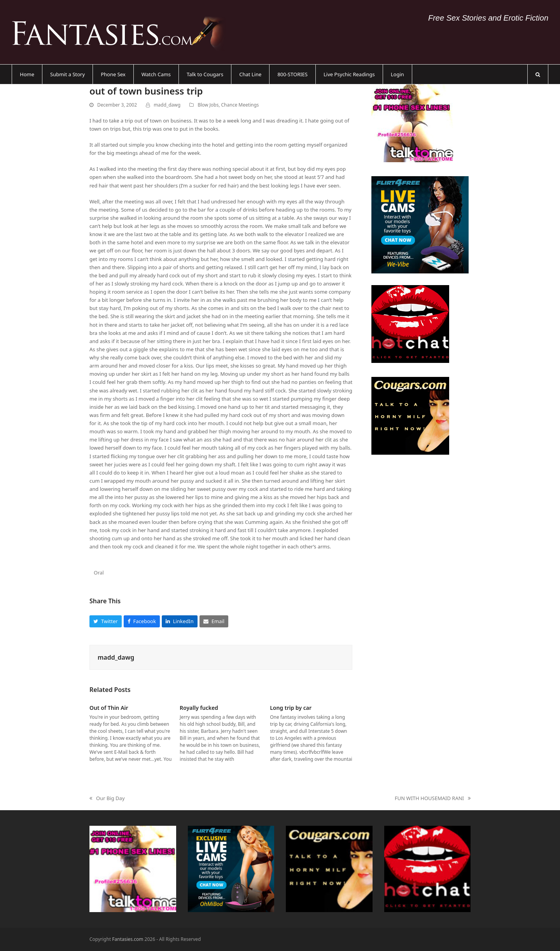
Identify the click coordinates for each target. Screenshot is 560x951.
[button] (538, 74)
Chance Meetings (240, 105)
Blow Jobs (208, 105)
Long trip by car (291, 708)
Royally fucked (199, 708)
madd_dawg (167, 105)
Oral (99, 573)
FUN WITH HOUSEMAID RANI (433, 799)
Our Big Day (107, 799)
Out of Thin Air (109, 708)
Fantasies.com (128, 939)
